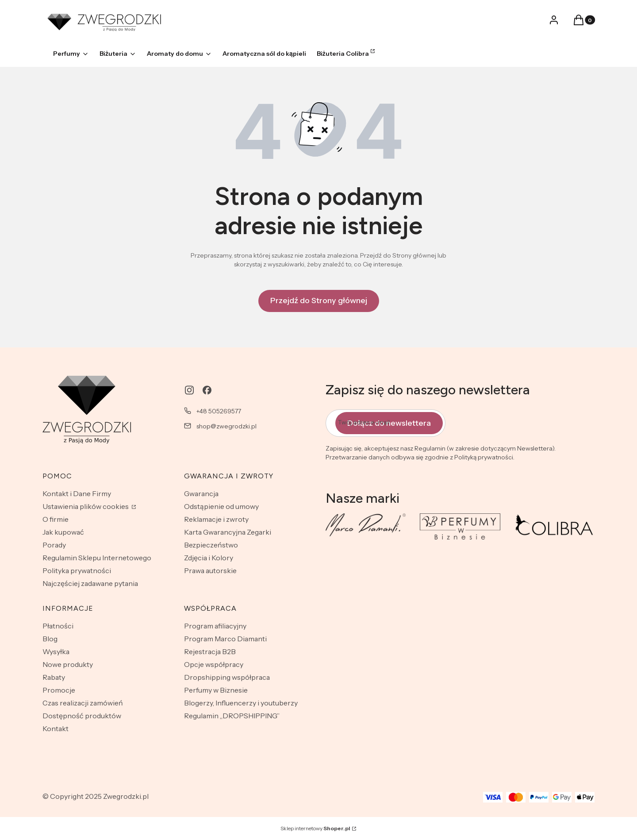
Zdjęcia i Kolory (209, 558)
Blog (50, 639)
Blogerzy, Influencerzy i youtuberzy (241, 703)
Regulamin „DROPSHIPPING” (232, 716)
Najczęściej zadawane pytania (90, 583)
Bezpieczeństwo (211, 545)
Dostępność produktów (82, 716)
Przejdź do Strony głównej (319, 301)
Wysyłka (56, 651)
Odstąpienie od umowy (221, 506)
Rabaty (54, 677)
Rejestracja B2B (210, 651)
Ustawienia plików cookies (86, 506)
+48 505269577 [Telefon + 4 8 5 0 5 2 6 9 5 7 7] (219, 411)
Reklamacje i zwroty (216, 519)
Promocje (59, 690)
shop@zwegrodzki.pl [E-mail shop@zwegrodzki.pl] (226, 426)
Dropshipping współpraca (227, 677)
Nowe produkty (68, 664)
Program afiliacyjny (215, 626)
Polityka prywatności (77, 570)
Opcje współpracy (214, 664)
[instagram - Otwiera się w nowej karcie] (189, 390)
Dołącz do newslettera (389, 423)
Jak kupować (63, 532)
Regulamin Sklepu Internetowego (97, 558)
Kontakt (56, 728)
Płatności (58, 626)
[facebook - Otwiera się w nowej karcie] (207, 390)
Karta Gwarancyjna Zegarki (228, 532)
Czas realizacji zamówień (83, 703)
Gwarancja (201, 493)
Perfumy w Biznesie (216, 690)
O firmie (56, 519)
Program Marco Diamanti (225, 639)
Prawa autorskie (210, 570)
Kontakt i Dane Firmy (77, 493)
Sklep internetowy (315, 828)
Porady (54, 545)
